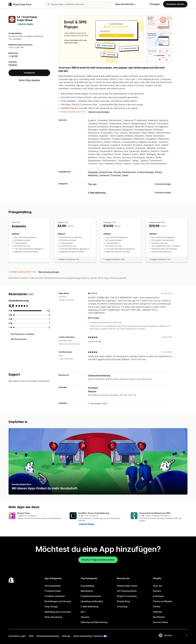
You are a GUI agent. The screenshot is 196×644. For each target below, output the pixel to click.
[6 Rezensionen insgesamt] (49, 315)
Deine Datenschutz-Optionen (88, 636)
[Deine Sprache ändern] (175, 635)
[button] (37, 516)
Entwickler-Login (17, 636)
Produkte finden (53, 591)
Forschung (122, 607)
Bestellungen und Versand (58, 601)
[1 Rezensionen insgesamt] (50, 319)
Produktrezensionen (91, 596)
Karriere (157, 591)
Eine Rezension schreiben (23, 334)
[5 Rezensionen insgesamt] (49, 327)
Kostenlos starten (175, 4)
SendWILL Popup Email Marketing (94, 513)
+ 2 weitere (159, 55)
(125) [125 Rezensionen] (16, 56)
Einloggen (155, 4)
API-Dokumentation (127, 591)
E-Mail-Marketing (97, 193)
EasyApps (13, 65)
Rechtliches (159, 617)
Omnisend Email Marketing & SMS (155, 513)
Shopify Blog (123, 601)
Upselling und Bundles (92, 601)
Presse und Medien (163, 601)
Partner (157, 607)
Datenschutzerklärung (99, 375)
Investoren (158, 596)
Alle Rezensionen (19, 339)
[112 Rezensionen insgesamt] (48, 311)
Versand (85, 617)
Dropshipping (87, 586)
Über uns (157, 586)
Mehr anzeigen (94, 318)
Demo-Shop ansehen (29, 80)
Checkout (93, 172)
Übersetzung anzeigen (99, 112)
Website (92, 391)
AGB (31, 636)
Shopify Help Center (127, 586)
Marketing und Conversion (58, 612)
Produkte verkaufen (55, 596)
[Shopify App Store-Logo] (20, 4)
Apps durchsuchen (125, 4)
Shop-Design (51, 607)
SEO (83, 612)
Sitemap (66, 636)
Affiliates (158, 612)
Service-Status (161, 622)
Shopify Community (127, 596)
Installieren (29, 73)
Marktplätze (87, 591)
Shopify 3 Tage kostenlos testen (98, 560)
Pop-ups (92, 184)
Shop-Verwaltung (53, 617)
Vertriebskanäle (53, 586)
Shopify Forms (24, 513)
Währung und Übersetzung (94, 622)
